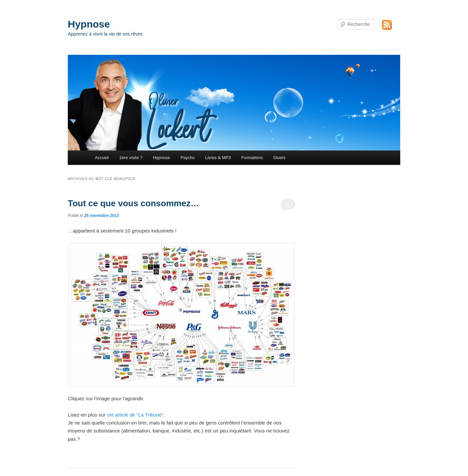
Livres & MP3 (218, 158)
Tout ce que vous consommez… (133, 203)
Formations (252, 158)
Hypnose (89, 24)
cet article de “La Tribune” (135, 415)
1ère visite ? (131, 158)
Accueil (102, 158)
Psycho (188, 158)
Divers (280, 158)
